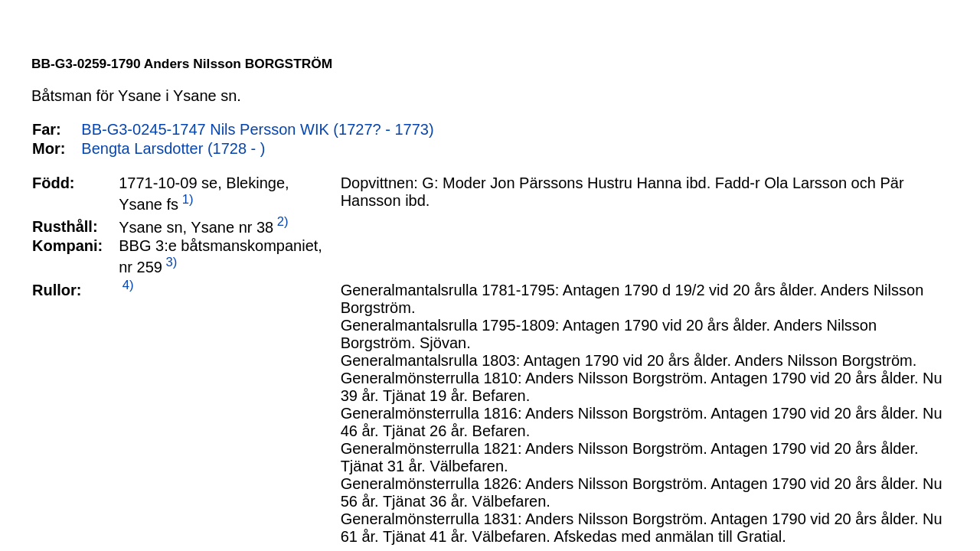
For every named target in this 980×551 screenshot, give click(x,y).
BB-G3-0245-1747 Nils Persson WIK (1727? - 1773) (257, 129)
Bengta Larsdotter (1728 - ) (173, 148)
